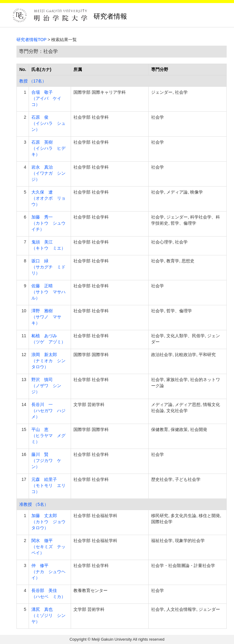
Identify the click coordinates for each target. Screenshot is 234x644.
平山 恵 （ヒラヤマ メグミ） (48, 436)
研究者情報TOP (32, 40)
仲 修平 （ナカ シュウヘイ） (48, 572)
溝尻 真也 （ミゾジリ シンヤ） (48, 615)
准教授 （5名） (34, 504)
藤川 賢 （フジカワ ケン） (46, 460)
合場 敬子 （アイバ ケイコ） (46, 98)
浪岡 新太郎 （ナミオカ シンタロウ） (48, 361)
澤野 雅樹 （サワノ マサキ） (46, 317)
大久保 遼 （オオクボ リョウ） (48, 198)
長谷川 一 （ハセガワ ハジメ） (48, 411)
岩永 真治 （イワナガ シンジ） (48, 173)
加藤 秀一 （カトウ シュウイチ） (48, 223)
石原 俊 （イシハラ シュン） (48, 123)
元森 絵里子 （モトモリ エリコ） (48, 485)
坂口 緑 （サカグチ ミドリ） (48, 267)
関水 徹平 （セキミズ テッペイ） (48, 547)
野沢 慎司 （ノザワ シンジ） (46, 386)
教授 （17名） (33, 81)
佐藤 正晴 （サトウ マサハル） (48, 292)
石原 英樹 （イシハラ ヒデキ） (48, 148)
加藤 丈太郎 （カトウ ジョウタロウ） (48, 522)
